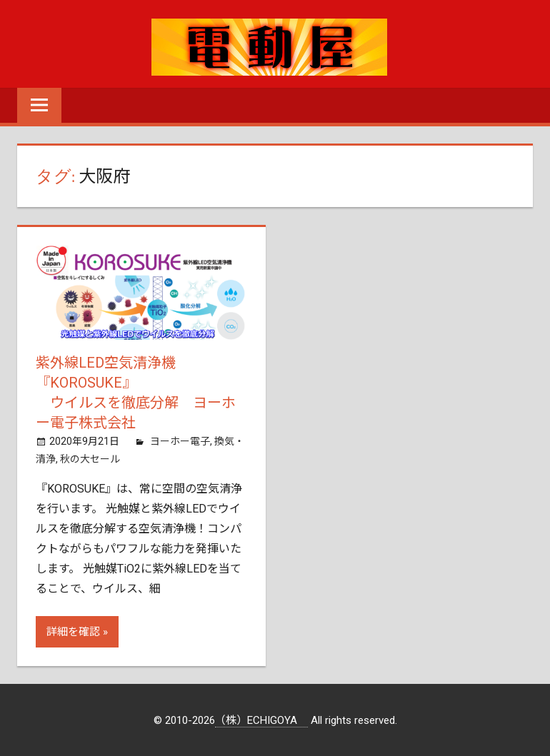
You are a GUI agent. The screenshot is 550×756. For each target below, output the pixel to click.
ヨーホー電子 (180, 441)
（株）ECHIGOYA (261, 720)
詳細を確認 (73, 632)
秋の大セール (90, 459)
